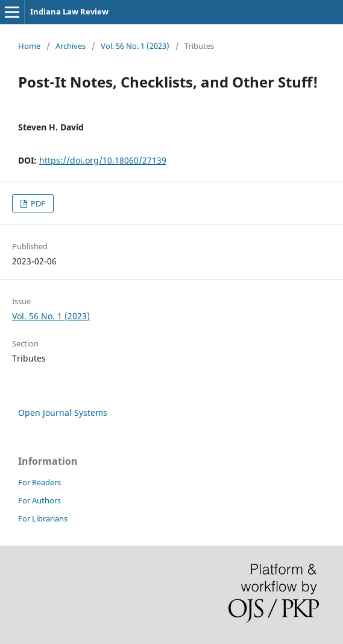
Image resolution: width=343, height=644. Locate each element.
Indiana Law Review (69, 11)
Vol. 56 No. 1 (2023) (135, 46)
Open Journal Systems (63, 413)
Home (29, 46)
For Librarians (43, 518)
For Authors (39, 500)
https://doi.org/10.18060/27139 (103, 160)
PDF (37, 203)
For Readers (39, 482)
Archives (71, 46)
